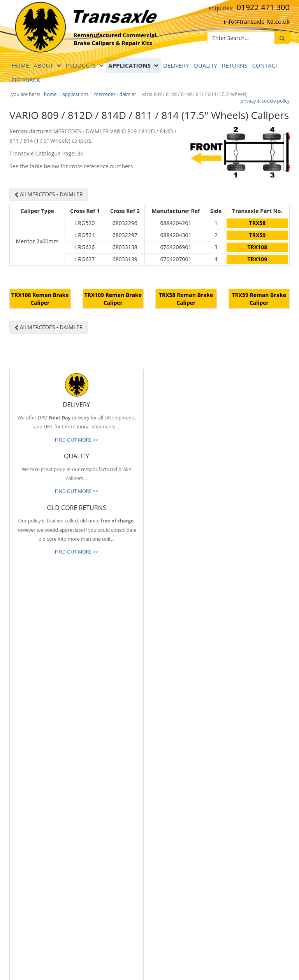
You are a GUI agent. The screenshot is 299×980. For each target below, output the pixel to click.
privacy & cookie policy (265, 101)
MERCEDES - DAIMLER (115, 94)
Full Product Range (176, 772)
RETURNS (235, 65)
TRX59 (258, 235)
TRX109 (258, 259)
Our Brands (168, 784)
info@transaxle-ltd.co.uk (257, 21)
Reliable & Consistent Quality (186, 737)
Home (20, 65)
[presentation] (75, 917)
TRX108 (258, 247)
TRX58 (258, 223)
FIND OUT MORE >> (77, 500)
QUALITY (205, 65)
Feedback (26, 80)
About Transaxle (173, 795)
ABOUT (44, 65)
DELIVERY (176, 65)
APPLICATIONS (129, 65)
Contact (265, 65)
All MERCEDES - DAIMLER (48, 194)
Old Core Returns (174, 760)
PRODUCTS (81, 65)
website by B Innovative (266, 965)
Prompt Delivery (173, 749)
